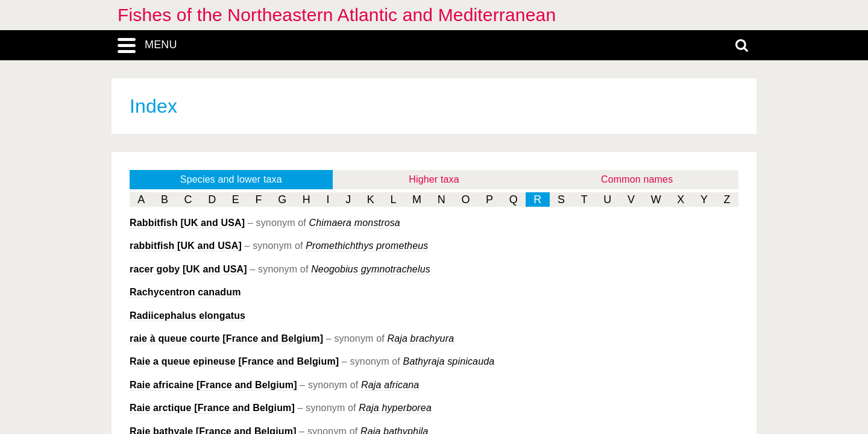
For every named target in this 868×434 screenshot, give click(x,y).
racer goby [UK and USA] (188, 269)
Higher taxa (434, 179)
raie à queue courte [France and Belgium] (226, 338)
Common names (637, 179)
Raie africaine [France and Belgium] (213, 385)
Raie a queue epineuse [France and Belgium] (234, 361)
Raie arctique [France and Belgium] (212, 408)
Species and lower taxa (231, 179)
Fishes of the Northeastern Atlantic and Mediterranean (337, 15)
